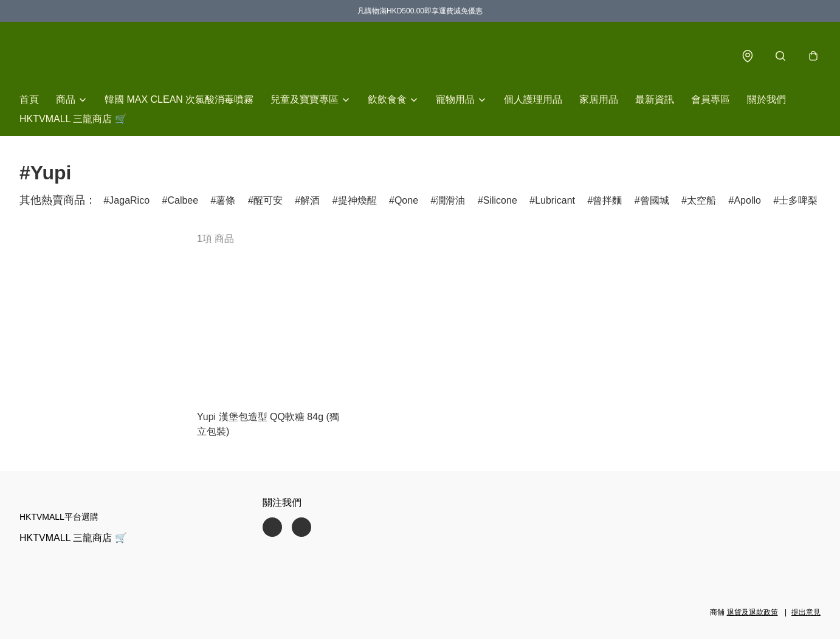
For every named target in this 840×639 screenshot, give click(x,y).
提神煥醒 (357, 200)
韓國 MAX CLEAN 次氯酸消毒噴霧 (179, 99)
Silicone (500, 200)
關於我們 (766, 99)
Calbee (183, 200)
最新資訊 (655, 99)
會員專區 (711, 99)
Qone (406, 200)
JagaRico (129, 200)
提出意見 (806, 612)
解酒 (310, 200)
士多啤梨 (798, 200)
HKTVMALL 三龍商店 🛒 (73, 119)
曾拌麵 (607, 200)
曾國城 (655, 200)
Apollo (747, 200)
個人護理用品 (533, 99)
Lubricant (555, 200)
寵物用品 (455, 99)
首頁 (29, 99)
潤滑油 (450, 200)
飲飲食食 (387, 99)
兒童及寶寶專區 (305, 99)
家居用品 (599, 99)
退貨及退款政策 (752, 612)
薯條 (225, 200)
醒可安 (268, 200)
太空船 (701, 200)
